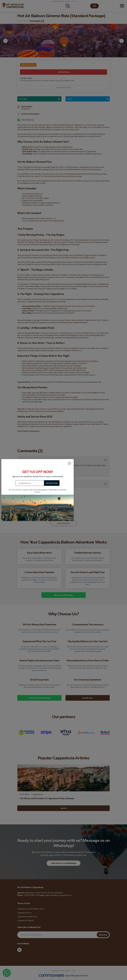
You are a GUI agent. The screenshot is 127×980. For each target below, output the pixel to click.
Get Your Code (52, 483)
